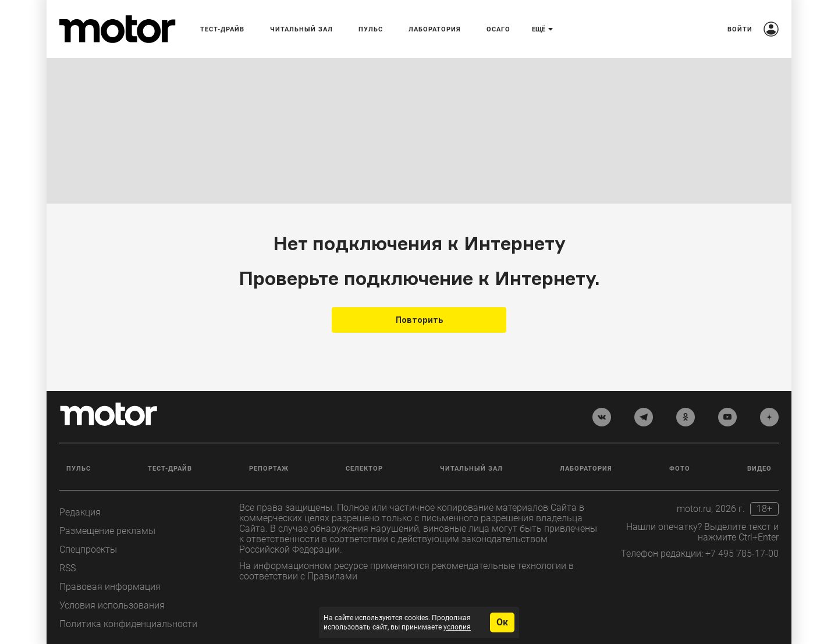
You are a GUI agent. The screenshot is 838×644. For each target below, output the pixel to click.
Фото (680, 469)
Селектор (364, 469)
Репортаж (269, 469)
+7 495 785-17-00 (742, 554)
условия (457, 627)
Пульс (79, 469)
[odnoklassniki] (686, 417)
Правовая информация (110, 587)
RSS (68, 568)
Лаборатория (586, 469)
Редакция (80, 512)
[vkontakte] (602, 417)
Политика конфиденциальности (128, 624)
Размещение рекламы (107, 531)
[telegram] (644, 417)
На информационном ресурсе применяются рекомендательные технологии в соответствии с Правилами (406, 571)
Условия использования (112, 605)
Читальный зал (471, 469)
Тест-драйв (170, 469)
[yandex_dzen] (769, 417)
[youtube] (727, 417)
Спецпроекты (88, 549)
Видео (759, 469)
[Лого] (118, 29)
